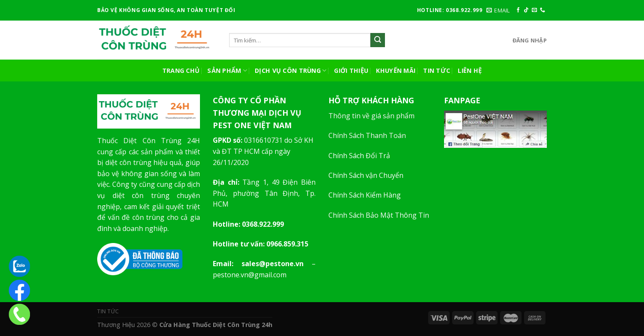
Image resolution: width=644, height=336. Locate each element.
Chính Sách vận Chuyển (366, 175)
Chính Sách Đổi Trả (359, 156)
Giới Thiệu (351, 70)
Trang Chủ (181, 70)
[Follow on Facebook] (518, 10)
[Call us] (543, 10)
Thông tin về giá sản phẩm (371, 116)
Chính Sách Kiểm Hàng (365, 195)
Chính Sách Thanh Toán (367, 135)
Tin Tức (437, 70)
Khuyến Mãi (396, 70)
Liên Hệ (470, 70)
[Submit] (378, 40)
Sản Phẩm (227, 71)
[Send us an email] (534, 10)
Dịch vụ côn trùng (291, 71)
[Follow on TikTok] (526, 10)
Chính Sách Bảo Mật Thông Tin (379, 215)
